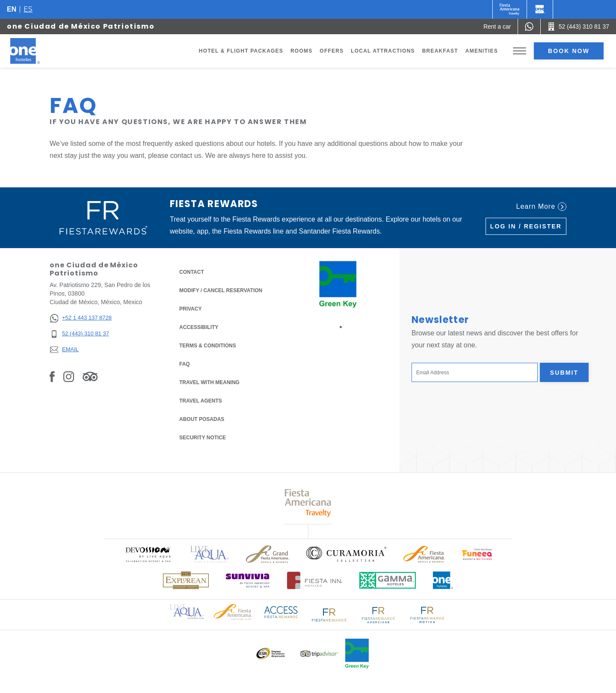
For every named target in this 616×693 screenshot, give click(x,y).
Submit (564, 373)
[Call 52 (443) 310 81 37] (578, 27)
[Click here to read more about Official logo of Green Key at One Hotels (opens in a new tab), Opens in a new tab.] (357, 654)
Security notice (203, 438)
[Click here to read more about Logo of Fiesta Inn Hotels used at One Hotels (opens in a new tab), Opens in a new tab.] (315, 580)
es (28, 9)
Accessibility (199, 327)
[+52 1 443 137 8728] (81, 318)
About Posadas (202, 419)
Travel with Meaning (209, 382)
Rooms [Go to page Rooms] (301, 51)
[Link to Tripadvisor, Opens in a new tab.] (90, 376)
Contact (192, 272)
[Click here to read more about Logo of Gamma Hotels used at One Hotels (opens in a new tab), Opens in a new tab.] (388, 580)
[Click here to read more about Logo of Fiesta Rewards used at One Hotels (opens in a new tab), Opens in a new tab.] (329, 614)
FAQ (185, 364)
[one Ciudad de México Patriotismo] (35, 51)
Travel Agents (201, 401)
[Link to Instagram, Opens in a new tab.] (69, 376)
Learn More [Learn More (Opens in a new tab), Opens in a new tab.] (541, 207)
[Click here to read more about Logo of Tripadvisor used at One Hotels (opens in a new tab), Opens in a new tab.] (319, 654)
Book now (569, 51)
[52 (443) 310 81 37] (81, 334)
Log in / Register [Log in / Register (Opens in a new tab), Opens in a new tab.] (526, 226)
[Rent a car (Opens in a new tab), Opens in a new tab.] (497, 27)
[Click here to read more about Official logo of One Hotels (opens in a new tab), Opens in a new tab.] (443, 580)
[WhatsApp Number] (529, 27)
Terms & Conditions (208, 345)
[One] (540, 9)
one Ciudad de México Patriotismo (81, 26)
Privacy (190, 308)
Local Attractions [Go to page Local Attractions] (383, 51)
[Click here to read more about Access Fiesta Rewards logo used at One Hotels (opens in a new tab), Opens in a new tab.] (281, 612)
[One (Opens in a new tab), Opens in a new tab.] (510, 9)
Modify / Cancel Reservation (221, 290)
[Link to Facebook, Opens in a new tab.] (52, 376)
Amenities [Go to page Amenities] (482, 51)
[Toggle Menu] (520, 51)
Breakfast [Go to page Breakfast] (440, 51)
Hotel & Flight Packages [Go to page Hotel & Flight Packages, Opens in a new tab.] (241, 51)
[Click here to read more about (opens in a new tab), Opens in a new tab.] (148, 554)
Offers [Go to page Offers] (332, 51)
